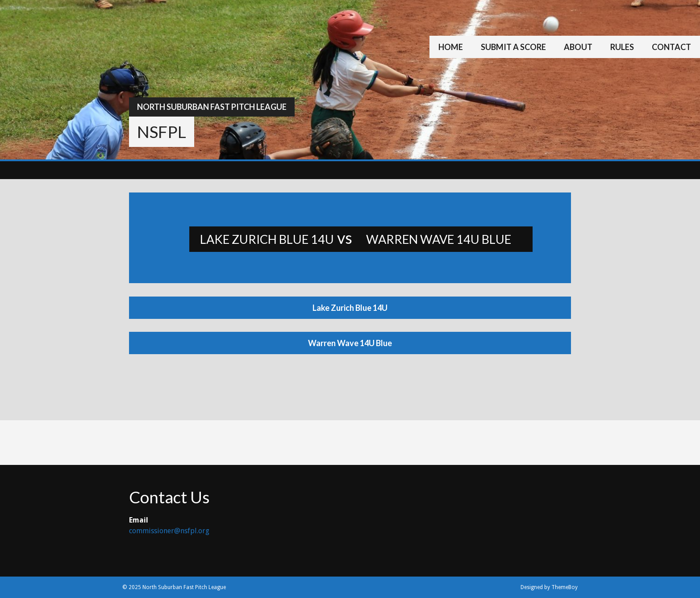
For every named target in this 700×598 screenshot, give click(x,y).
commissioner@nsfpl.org (169, 531)
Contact (671, 47)
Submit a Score (513, 47)
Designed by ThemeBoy (549, 587)
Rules (622, 47)
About (578, 47)
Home (451, 47)
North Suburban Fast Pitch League (212, 107)
